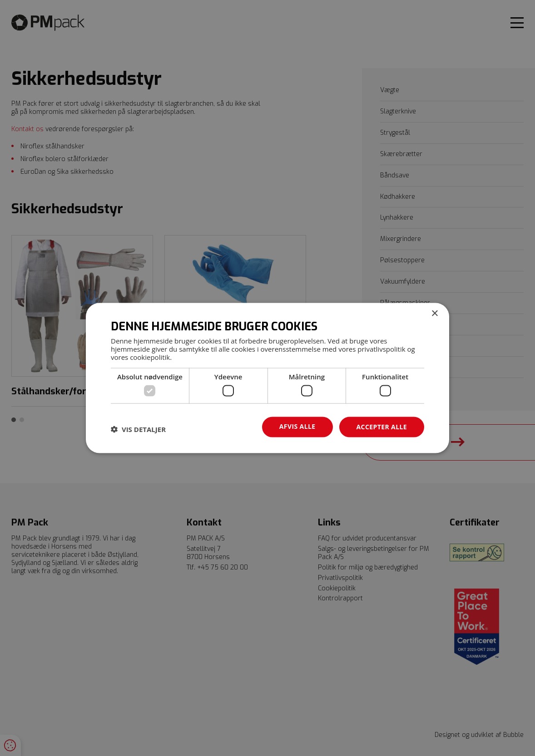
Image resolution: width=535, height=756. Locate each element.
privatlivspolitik (381, 349)
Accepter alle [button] (382, 427)
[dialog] (267, 378)
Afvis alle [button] (297, 426)
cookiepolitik (150, 357)
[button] (138, 429)
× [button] (434, 314)
